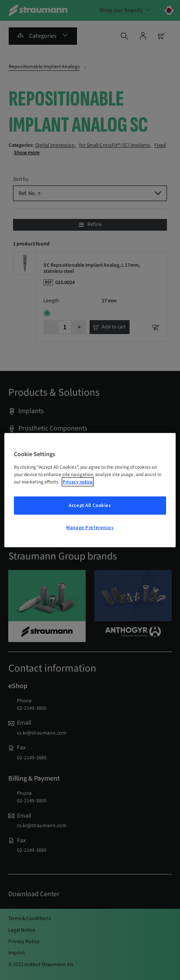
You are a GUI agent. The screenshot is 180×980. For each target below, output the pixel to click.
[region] (90, 490)
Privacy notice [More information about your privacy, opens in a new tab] (78, 482)
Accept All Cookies (90, 505)
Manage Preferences (90, 527)
